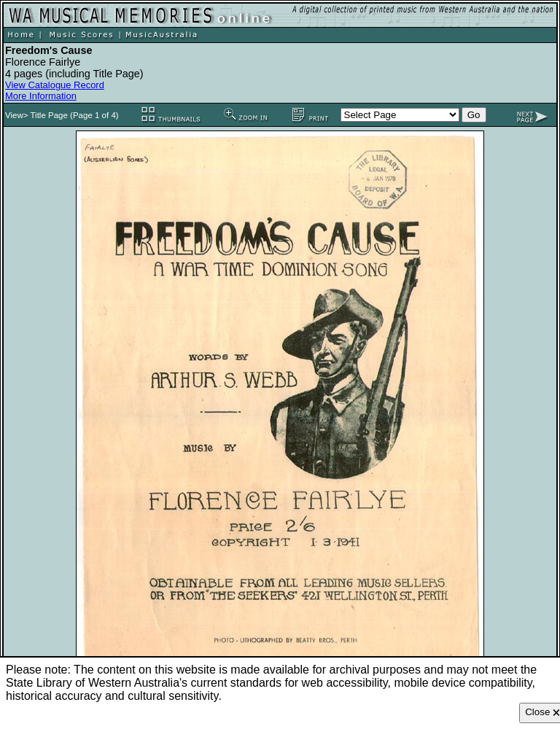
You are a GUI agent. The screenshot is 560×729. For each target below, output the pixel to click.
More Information (41, 96)
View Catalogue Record (55, 85)
